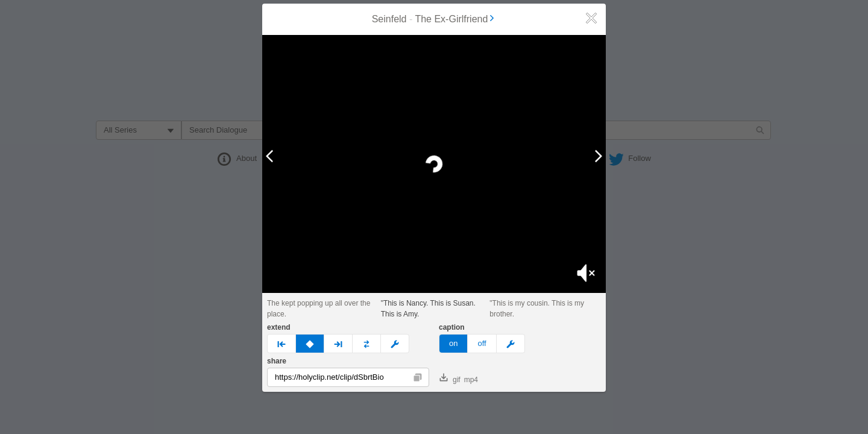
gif (450, 379)
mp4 (471, 380)
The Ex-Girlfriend (455, 19)
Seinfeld (389, 19)
